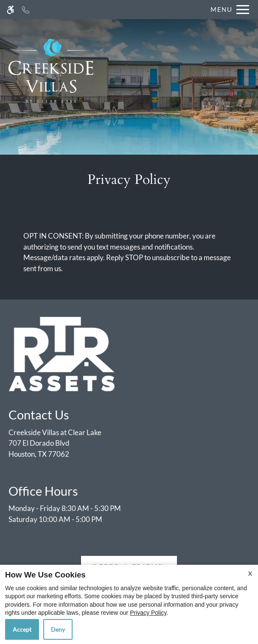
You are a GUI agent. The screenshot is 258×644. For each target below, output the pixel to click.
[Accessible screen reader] (10, 10)
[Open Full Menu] (228, 10)
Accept (22, 629)
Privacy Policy (148, 613)
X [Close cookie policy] (250, 573)
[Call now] (26, 10)
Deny (58, 629)
